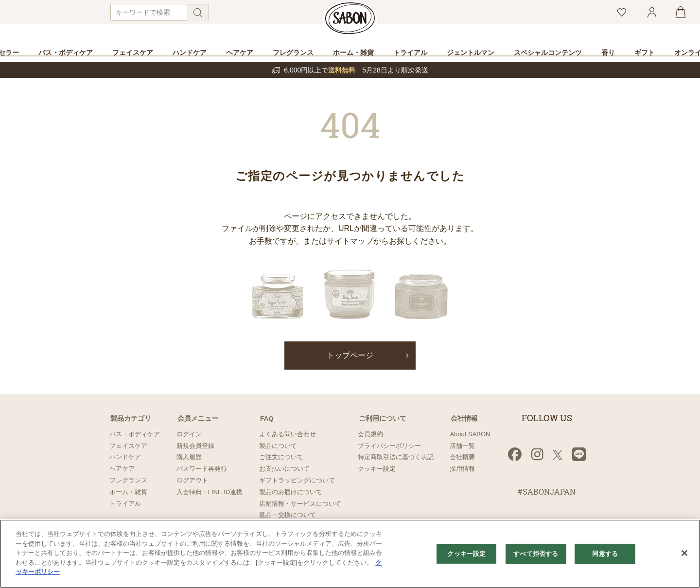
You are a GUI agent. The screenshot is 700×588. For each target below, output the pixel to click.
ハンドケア (125, 457)
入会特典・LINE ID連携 (210, 492)
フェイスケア (128, 446)
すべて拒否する (536, 554)
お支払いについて (284, 469)
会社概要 (462, 457)
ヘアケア (122, 469)
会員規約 (370, 434)
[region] (350, 554)
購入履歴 (189, 457)
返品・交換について (288, 515)
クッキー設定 (377, 469)
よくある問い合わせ (288, 434)
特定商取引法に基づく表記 (396, 457)
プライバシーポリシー (389, 446)
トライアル (125, 504)
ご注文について (281, 457)
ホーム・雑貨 (128, 492)
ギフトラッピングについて (297, 480)
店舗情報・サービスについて (300, 504)
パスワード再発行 (202, 469)
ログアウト (192, 480)
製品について (278, 446)
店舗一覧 (462, 446)
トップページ (350, 356)
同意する (605, 554)
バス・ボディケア (135, 434)
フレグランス (128, 480)
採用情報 (462, 469)
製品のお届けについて (291, 492)
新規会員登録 (195, 446)
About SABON (470, 434)
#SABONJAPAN (547, 492)
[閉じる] (684, 553)
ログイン (189, 434)
